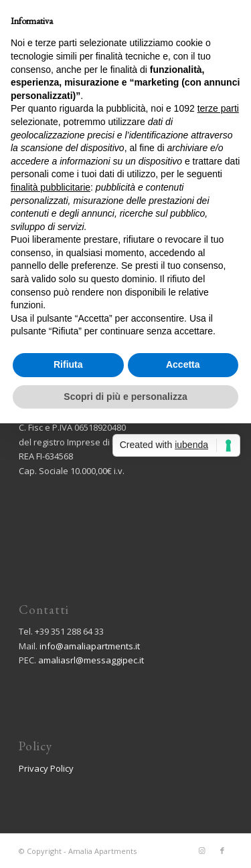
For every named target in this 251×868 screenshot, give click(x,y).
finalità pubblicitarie (51, 187)
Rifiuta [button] (68, 364)
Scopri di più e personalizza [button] (125, 397)
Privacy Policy (46, 768)
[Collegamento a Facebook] (222, 851)
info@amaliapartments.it (90, 646)
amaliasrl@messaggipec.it (91, 660)
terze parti (218, 108)
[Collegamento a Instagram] (202, 851)
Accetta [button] (183, 364)
